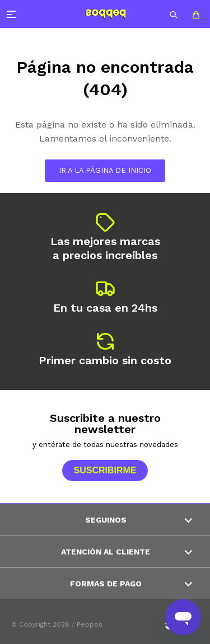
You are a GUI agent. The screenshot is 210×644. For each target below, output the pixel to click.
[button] (174, 14)
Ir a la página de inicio (105, 170)
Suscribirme (105, 470)
